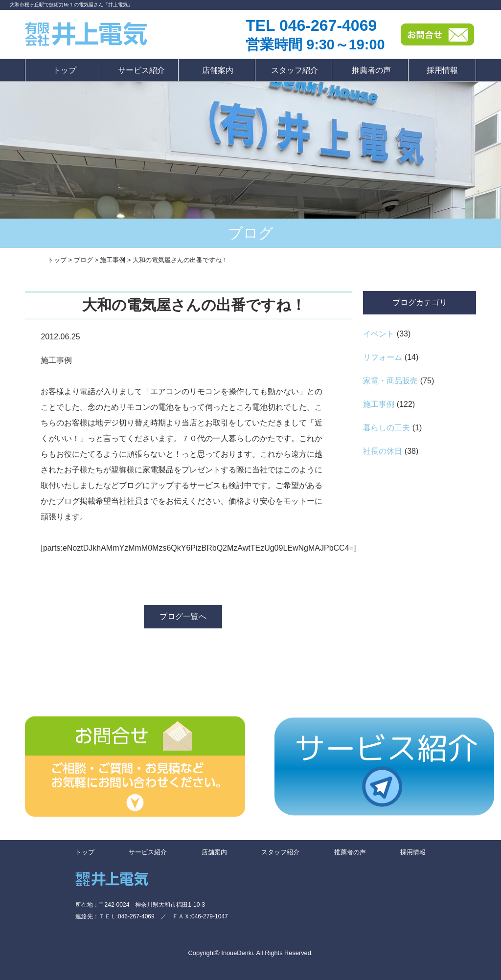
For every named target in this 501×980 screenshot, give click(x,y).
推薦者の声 (371, 70)
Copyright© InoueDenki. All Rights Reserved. (251, 953)
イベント (379, 334)
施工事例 (379, 404)
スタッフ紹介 (295, 70)
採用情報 (442, 70)
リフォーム (383, 357)
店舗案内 (218, 70)
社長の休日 (383, 451)
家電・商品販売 (390, 381)
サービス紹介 (141, 70)
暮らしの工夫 (387, 428)
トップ (65, 70)
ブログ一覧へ (183, 616)
